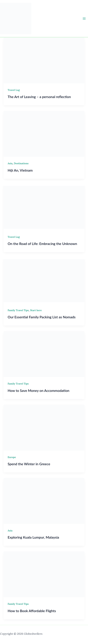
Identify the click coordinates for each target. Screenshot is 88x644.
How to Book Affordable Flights (32, 611)
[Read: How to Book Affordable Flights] (44, 574)
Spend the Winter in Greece (29, 464)
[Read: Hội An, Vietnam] (44, 133)
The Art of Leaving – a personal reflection (39, 97)
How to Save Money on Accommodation (39, 390)
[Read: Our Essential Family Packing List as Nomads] (44, 280)
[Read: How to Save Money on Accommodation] (44, 354)
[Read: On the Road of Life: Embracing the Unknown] (44, 207)
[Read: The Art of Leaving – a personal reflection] (44, 60)
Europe (12, 457)
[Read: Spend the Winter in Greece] (44, 427)
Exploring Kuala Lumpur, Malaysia (33, 537)
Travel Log (14, 90)
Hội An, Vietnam (20, 170)
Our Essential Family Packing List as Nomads (42, 317)
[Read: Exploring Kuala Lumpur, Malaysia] (44, 501)
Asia (10, 163)
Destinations (21, 163)
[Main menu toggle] (84, 19)
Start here (36, 310)
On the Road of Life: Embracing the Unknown (42, 244)
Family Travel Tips (18, 310)
